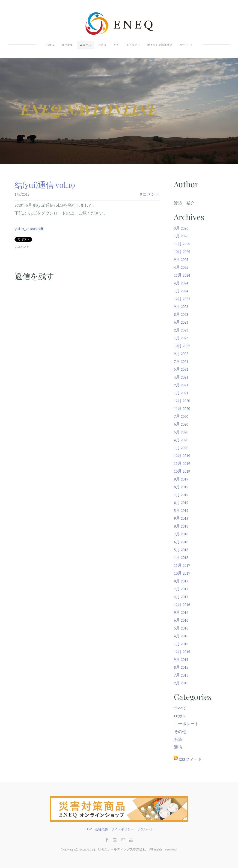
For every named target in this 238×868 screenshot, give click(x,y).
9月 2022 (181, 354)
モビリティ (133, 45)
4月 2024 (181, 283)
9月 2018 (181, 518)
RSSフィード (190, 759)
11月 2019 (182, 464)
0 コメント (150, 194)
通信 (178, 747)
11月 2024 (182, 275)
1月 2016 (181, 644)
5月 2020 (181, 432)
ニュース (86, 45)
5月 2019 (181, 511)
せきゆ (102, 45)
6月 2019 (181, 503)
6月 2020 (181, 424)
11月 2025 (182, 244)
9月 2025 (181, 260)
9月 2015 (181, 660)
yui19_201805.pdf (29, 229)
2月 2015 (181, 683)
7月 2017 (181, 589)
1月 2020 (181, 448)
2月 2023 (181, 330)
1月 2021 (181, 393)
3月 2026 (181, 228)
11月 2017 (182, 565)
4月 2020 (181, 440)
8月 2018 (181, 526)
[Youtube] (131, 840)
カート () (186, 45)
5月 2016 (181, 628)
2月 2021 (181, 385)
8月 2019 (181, 487)
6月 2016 (181, 620)
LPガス (180, 716)
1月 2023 (181, 338)
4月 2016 (181, 636)
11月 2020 (182, 409)
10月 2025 (182, 252)
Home (50, 45)
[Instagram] (115, 840)
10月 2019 (182, 471)
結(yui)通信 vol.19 (45, 185)
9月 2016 (181, 613)
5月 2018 (181, 550)
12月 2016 (182, 605)
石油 (178, 740)
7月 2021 (181, 362)
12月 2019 (182, 456)
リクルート (145, 829)
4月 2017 (181, 597)
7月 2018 (181, 534)
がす (116, 45)
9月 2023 (181, 307)
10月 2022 (182, 346)
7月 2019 (181, 495)
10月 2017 (182, 573)
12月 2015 (182, 652)
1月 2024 (181, 291)
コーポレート (186, 724)
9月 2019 (181, 479)
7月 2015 (181, 675)
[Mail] (123, 840)
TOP (88, 829)
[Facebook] (107, 840)
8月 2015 (181, 667)
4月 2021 (181, 377)
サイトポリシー (122, 829)
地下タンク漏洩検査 (160, 45)
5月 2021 (181, 369)
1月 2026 (181, 236)
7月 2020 (181, 416)
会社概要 (67, 45)
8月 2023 (181, 315)
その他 (180, 732)
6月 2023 (181, 322)
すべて (180, 708)
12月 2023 (182, 299)
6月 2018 (181, 542)
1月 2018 (181, 558)
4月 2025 (181, 267)
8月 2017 (181, 581)
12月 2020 (182, 401)
